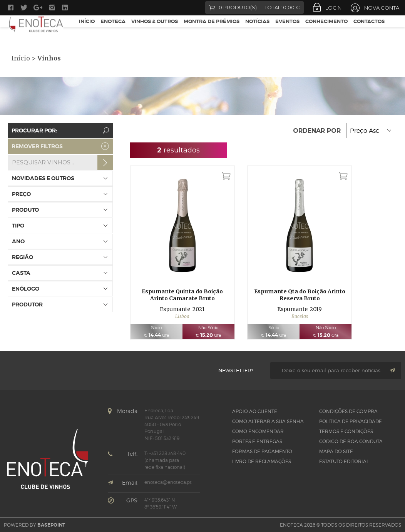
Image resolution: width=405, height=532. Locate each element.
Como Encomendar (258, 431)
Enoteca (113, 30)
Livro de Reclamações (262, 461)
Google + (38, 8)
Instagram (52, 8)
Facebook (11, 8)
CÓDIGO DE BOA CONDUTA (351, 441)
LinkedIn (66, 8)
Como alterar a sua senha (268, 421)
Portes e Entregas (257, 441)
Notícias (257, 30)
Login (333, 8)
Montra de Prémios (212, 30)
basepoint (51, 525)
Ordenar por (318, 131)
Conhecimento (326, 30)
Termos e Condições (346, 431)
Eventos (287, 30)
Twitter (23, 8)
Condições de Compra (348, 411)
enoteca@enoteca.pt (168, 482)
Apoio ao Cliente (255, 411)
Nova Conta (382, 8)
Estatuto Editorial (344, 461)
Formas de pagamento (262, 451)
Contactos (369, 30)
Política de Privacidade (351, 421)
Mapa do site (336, 451)
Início (87, 30)
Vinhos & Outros (155, 30)
